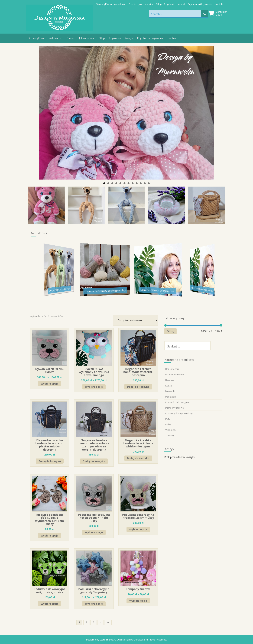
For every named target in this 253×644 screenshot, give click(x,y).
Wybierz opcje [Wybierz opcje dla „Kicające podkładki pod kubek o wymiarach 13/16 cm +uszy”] (50, 536)
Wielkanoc (171, 430)
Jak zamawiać (146, 4)
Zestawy (170, 435)
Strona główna (104, 4)
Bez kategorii (172, 369)
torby (168, 424)
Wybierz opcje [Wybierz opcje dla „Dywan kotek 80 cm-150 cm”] (50, 384)
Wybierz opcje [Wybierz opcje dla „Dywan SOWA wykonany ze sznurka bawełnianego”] (94, 387)
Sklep (159, 4)
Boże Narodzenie (175, 375)
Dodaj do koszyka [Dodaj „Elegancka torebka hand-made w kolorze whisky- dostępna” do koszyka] (138, 458)
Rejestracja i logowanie (200, 4)
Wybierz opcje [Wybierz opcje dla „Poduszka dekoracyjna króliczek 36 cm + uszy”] (138, 529)
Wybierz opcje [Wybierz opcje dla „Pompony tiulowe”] (138, 601)
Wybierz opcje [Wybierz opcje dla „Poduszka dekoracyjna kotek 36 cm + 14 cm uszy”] (94, 532)
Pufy (168, 419)
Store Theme (106, 640)
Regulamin (170, 4)
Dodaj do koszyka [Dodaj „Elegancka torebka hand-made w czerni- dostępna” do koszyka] (138, 387)
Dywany (170, 380)
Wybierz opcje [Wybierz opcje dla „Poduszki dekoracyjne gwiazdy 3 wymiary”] (94, 604)
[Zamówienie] (136, 320)
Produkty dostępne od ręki (179, 413)
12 (149, 183)
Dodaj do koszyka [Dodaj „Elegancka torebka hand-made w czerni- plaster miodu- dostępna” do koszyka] (50, 461)
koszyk (182, 4)
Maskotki (170, 391)
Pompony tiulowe (175, 408)
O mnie (133, 4)
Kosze (169, 386)
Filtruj (170, 331)
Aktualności (120, 4)
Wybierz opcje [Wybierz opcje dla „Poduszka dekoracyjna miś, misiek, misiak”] (50, 604)
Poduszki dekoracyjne (177, 402)
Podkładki (171, 397)
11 (145, 183)
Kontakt (219, 4)
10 (141, 183)
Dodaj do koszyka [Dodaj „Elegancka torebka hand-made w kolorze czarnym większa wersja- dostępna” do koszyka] (94, 461)
